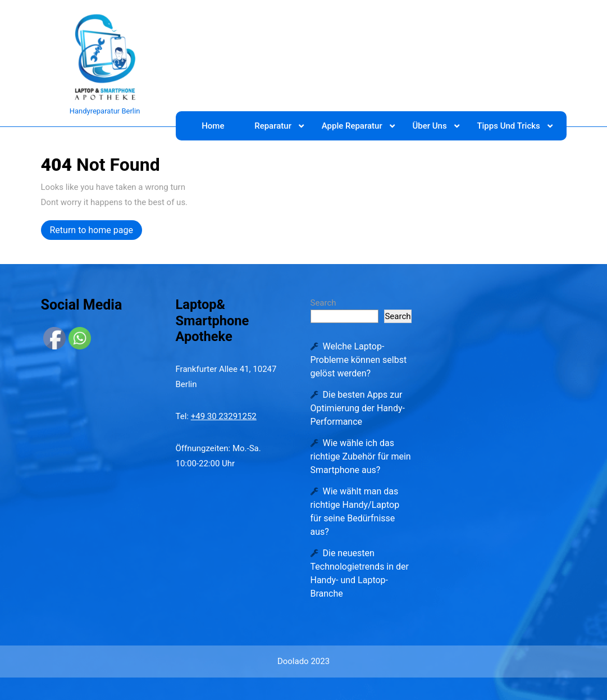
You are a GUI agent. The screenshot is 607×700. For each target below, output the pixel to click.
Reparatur (273, 126)
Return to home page (96, 231)
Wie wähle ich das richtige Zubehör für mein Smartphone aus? (361, 456)
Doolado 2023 (303, 661)
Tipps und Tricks (508, 126)
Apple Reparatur (352, 126)
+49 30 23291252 (224, 416)
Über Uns (429, 126)
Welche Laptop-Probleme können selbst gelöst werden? (359, 360)
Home (213, 126)
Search (323, 303)
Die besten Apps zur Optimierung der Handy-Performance (358, 408)
